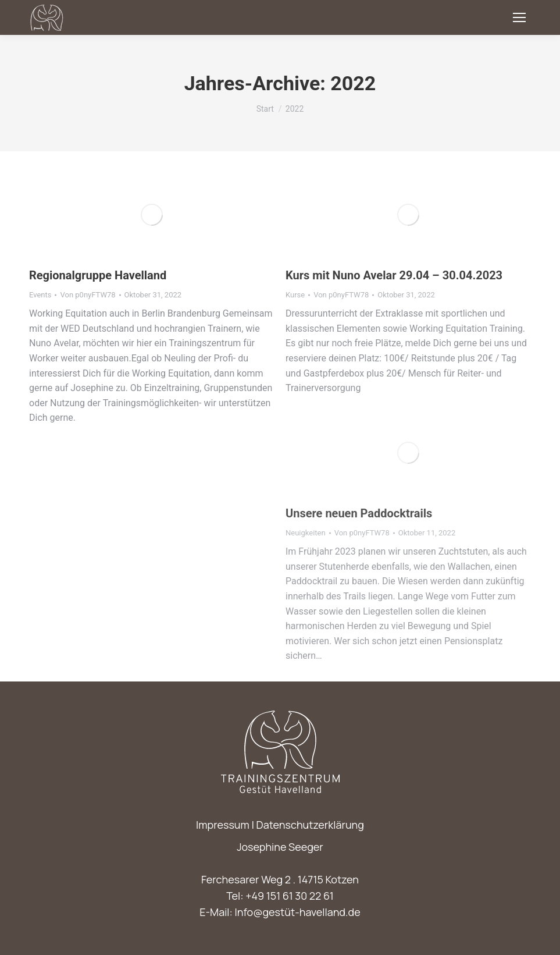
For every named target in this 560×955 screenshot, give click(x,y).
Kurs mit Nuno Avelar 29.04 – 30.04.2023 (394, 275)
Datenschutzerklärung (310, 825)
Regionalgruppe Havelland (98, 275)
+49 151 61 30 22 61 (290, 896)
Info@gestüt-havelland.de (298, 912)
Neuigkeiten (306, 533)
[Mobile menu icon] (519, 17)
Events (40, 295)
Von (88, 295)
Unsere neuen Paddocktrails (359, 513)
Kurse (295, 295)
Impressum (223, 825)
